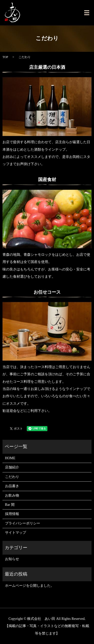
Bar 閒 (10, 505)
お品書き (12, 486)
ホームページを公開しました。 (30, 586)
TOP (5, 57)
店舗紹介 (12, 467)
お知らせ (12, 559)
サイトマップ (16, 533)
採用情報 (12, 514)
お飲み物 (12, 495)
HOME (10, 458)
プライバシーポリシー (23, 523)
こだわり (12, 477)
